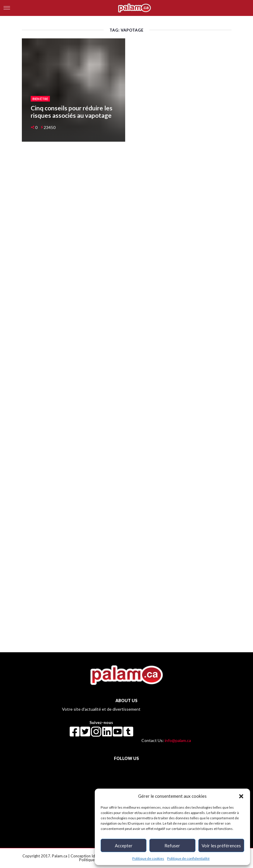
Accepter (124, 846)
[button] (241, 796)
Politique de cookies (148, 858)
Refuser (172, 846)
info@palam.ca (178, 740)
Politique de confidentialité (188, 858)
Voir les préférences (221, 846)
